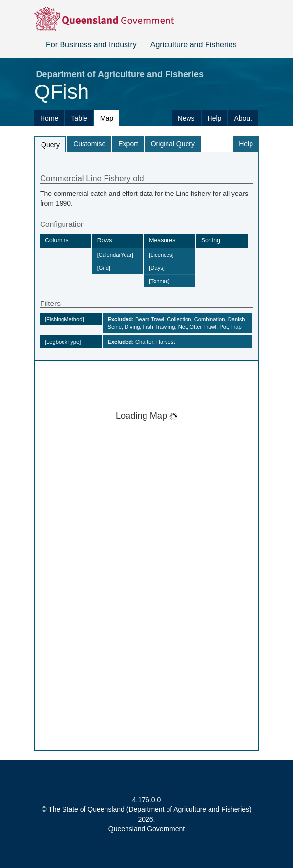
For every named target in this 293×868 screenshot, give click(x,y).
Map (107, 118)
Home (49, 118)
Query (50, 145)
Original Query (173, 144)
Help (215, 118)
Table (79, 118)
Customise (89, 144)
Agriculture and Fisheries (194, 45)
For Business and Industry (91, 45)
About (243, 118)
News (186, 118)
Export (128, 144)
